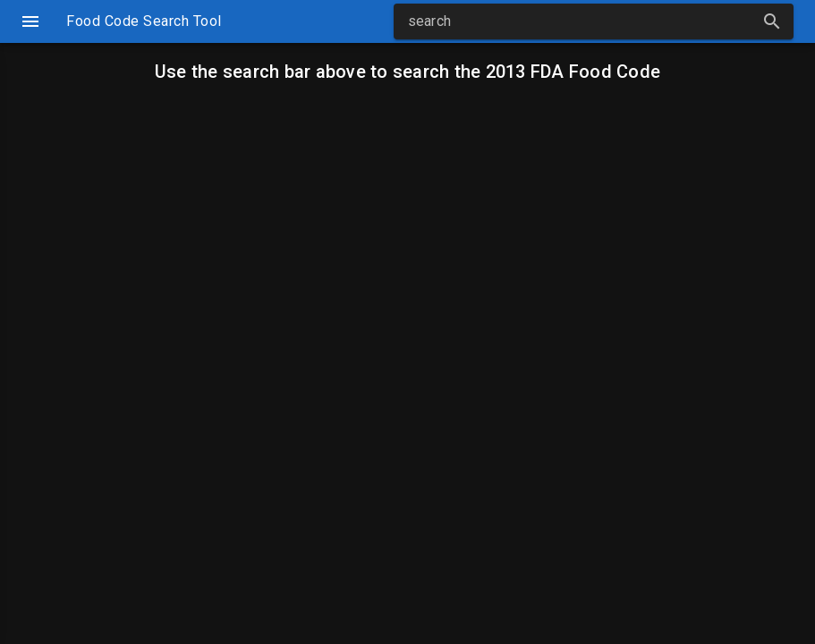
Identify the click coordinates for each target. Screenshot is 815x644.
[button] (772, 21)
